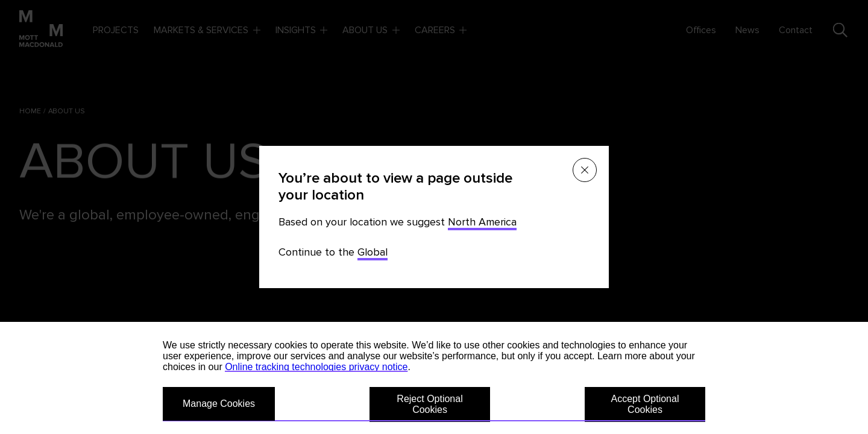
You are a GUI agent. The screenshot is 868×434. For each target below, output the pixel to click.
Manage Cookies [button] (219, 404)
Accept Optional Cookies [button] (645, 404)
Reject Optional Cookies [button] (429, 404)
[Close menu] (585, 170)
